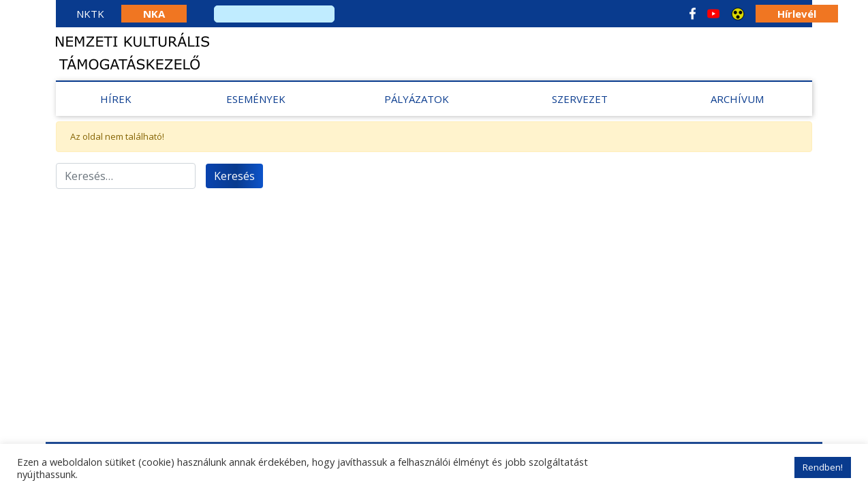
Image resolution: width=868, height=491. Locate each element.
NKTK (90, 14)
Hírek (116, 99)
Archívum (737, 99)
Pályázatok (417, 99)
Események (256, 99)
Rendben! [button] (823, 467)
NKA (154, 14)
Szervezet (580, 99)
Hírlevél (797, 14)
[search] (274, 14)
